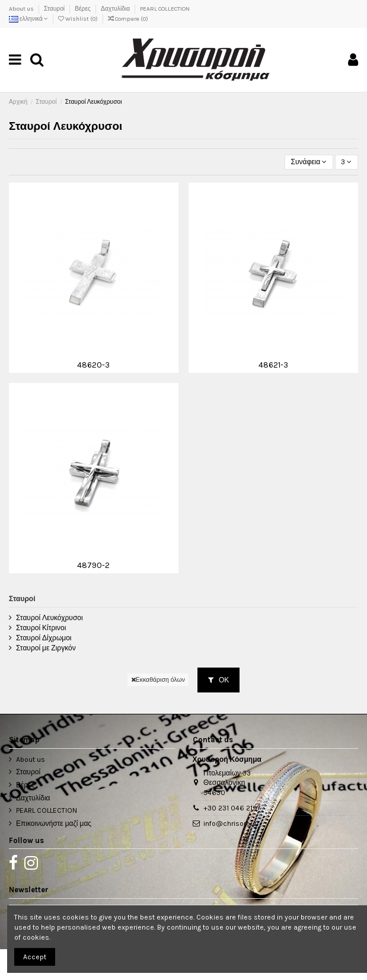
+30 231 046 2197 (232, 808)
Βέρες (83, 9)
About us (22, 9)
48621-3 (273, 365)
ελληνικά (28, 19)
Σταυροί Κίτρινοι (41, 628)
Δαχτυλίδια (116, 9)
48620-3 (93, 365)
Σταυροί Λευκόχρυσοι (50, 618)
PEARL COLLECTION (165, 9)
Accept (35, 957)
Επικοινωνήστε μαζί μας (54, 823)
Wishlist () (79, 19)
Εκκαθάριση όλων (158, 680)
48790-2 (93, 565)
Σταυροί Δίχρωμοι (44, 638)
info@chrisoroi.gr (231, 823)
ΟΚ (218, 680)
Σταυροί (55, 9)
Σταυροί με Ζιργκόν (46, 648)
